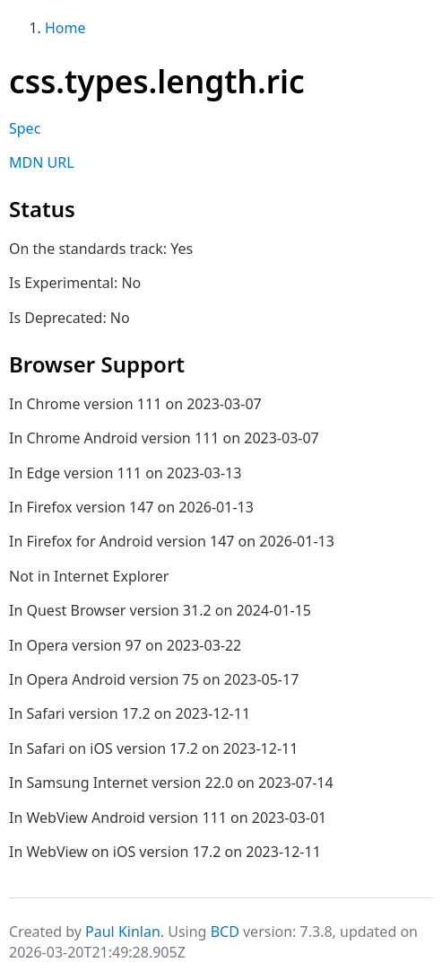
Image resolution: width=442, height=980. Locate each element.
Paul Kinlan (123, 932)
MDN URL (42, 162)
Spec (25, 128)
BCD (225, 932)
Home (65, 28)
